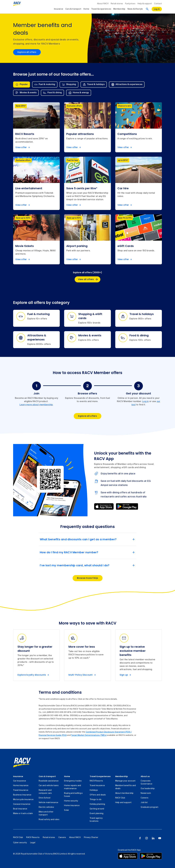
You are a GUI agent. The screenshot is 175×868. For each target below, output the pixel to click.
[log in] (157, 9)
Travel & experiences (100, 776)
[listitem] (36, 127)
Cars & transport (47, 776)
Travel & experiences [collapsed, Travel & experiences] (101, 9)
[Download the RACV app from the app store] (128, 856)
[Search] (147, 9)
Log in (145, 402)
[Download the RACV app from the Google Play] (151, 856)
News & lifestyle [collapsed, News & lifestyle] (135, 9)
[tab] (22, 84)
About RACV (103, 4)
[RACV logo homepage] (17, 4)
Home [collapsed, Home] (86, 9)
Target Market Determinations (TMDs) (89, 735)
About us (145, 776)
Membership (122, 776)
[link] (22, 763)
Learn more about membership (36, 405)
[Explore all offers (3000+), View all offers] (88, 279)
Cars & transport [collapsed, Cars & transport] (73, 9)
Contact (158, 4)
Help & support (145, 4)
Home (67, 776)
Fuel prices (130, 4)
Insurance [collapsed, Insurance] (59, 9)
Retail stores (117, 4)
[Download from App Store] (104, 506)
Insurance (18, 776)
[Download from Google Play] (127, 506)
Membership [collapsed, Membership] (119, 9)
